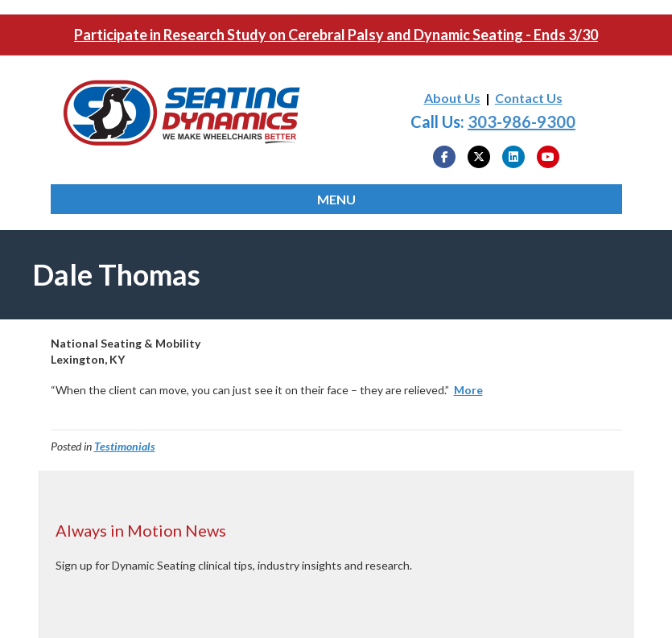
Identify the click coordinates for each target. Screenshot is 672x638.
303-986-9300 (522, 121)
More (468, 390)
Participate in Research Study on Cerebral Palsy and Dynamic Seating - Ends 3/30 (336, 35)
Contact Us (529, 98)
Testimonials (125, 446)
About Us (452, 98)
